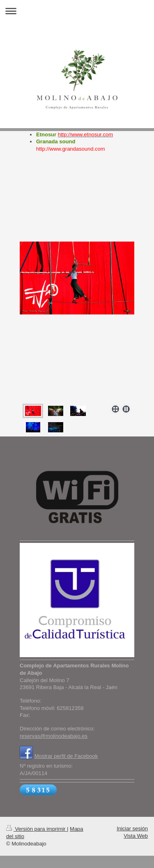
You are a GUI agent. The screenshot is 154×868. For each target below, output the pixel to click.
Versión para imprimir (37, 829)
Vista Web (136, 836)
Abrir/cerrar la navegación (77, 11)
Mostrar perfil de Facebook (66, 756)
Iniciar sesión (132, 828)
